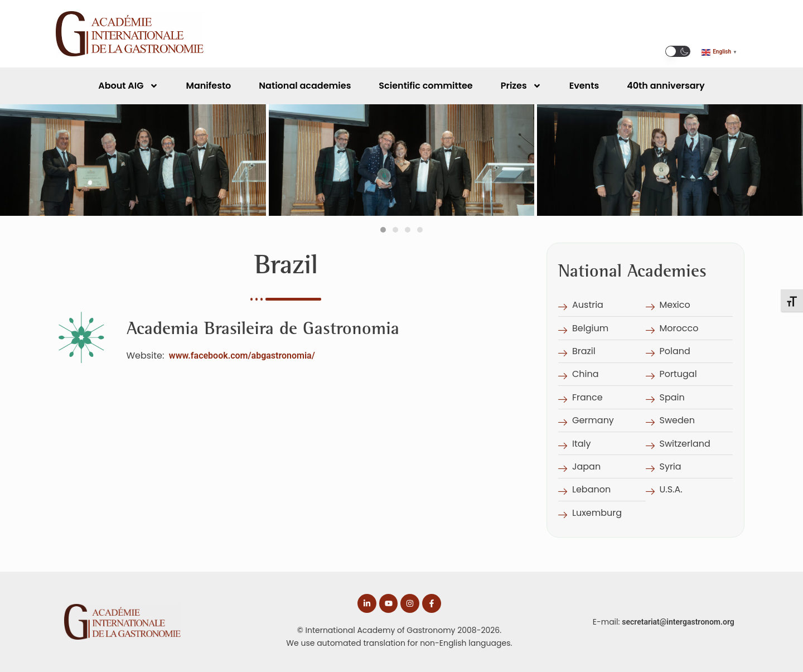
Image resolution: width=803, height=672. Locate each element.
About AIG (128, 86)
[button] (678, 51)
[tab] (383, 230)
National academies (305, 86)
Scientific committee (425, 86)
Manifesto (209, 86)
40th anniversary (666, 86)
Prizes (521, 86)
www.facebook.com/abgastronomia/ (242, 356)
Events (584, 86)
